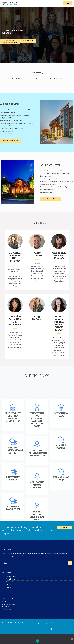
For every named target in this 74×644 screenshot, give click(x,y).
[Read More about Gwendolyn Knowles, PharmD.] (59, 242)
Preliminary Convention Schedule (10, 41)
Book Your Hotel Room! (10, 142)
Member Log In (11, 577)
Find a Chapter (11, 580)
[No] (72, 639)
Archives (9, 589)
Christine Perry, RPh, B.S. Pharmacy (15, 322)
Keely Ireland (37, 255)
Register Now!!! (28, 41)
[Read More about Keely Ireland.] (37, 242)
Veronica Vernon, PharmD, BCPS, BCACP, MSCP (59, 324)
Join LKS (65, 529)
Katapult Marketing (41, 624)
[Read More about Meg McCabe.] (37, 306)
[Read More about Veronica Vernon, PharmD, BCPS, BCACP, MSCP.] (59, 306)
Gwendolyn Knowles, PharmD (59, 257)
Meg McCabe (37, 319)
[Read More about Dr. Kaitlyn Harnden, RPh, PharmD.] (15, 242)
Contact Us (10, 583)
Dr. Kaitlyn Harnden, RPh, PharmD (15, 258)
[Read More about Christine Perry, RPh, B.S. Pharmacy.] (15, 306)
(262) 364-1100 (46, 177)
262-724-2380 (7, 608)
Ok (37, 641)
